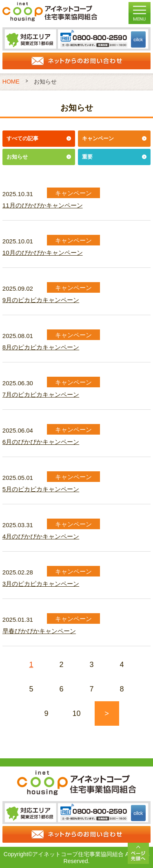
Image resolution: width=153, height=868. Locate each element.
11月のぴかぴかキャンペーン (43, 205)
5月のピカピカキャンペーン (41, 489)
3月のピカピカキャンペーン (41, 584)
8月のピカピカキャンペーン (41, 347)
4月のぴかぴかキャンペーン (41, 536)
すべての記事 (22, 138)
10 (76, 713)
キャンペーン (98, 138)
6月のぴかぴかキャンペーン (41, 442)
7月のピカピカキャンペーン (41, 394)
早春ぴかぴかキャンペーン (39, 631)
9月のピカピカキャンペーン (41, 300)
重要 (87, 157)
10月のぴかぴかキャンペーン (43, 253)
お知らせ (17, 157)
